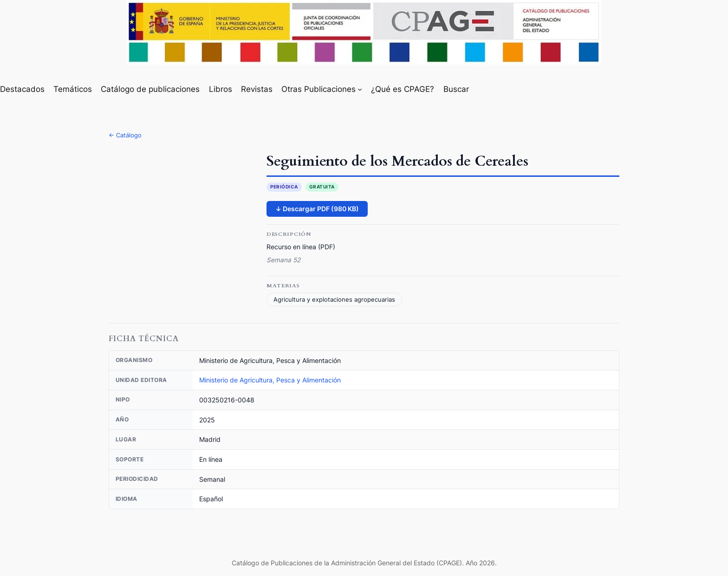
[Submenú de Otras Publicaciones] (360, 89)
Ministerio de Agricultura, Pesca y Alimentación (270, 380)
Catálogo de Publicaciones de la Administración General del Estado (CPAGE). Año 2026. (364, 563)
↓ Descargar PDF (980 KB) (317, 209)
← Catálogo (125, 135)
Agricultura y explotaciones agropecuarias (334, 300)
